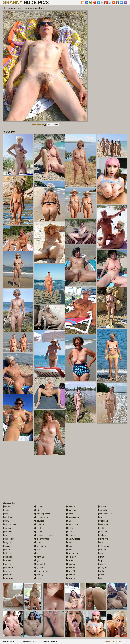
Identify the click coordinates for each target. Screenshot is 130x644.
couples (39, 521)
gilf (37, 560)
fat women (40, 546)
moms (70, 546)
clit (37, 510)
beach (7, 528)
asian (6, 510)
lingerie (70, 535)
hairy (38, 578)
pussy (101, 517)
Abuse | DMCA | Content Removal (16, 641)
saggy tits (103, 525)
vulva (101, 571)
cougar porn (41, 517)
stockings (103, 546)
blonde (7, 553)
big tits (7, 542)
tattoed (102, 550)
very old (102, 568)
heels (70, 514)
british (7, 564)
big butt (7, 575)
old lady (71, 557)
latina (70, 528)
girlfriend (39, 564)
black (6, 550)
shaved (102, 532)
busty (6, 571)
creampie (40, 525)
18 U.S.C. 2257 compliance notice (44, 641)
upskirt (102, 560)
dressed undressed (44, 535)
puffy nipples (105, 514)
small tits (103, 539)
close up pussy (42, 514)
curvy (38, 532)
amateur (8, 507)
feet (37, 550)
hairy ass (71, 507)
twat (101, 557)
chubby (39, 507)
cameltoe (8, 578)
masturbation (73, 539)
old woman (72, 553)
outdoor (71, 564)
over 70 (71, 578)
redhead (103, 521)
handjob (71, 510)
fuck (37, 553)
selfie (101, 528)
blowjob (7, 557)
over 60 (71, 575)
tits (100, 553)
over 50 (71, 571)
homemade (72, 517)
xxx (100, 578)
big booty (8, 539)
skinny (102, 535)
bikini (6, 546)
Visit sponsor (53, 125)
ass (5, 514)
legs (69, 532)
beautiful (8, 532)
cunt (38, 528)
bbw (6, 521)
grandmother (41, 571)
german (39, 557)
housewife (72, 525)
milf (69, 542)
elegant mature (42, 539)
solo (101, 542)
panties (102, 507)
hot (69, 521)
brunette (8, 568)
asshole (7, 517)
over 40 (71, 568)
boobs (7, 560)
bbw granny (9, 525)
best (6, 535)
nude (69, 550)
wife (101, 575)
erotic (38, 542)
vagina (102, 564)
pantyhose (104, 510)
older (69, 560)
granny (39, 575)
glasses (39, 568)
